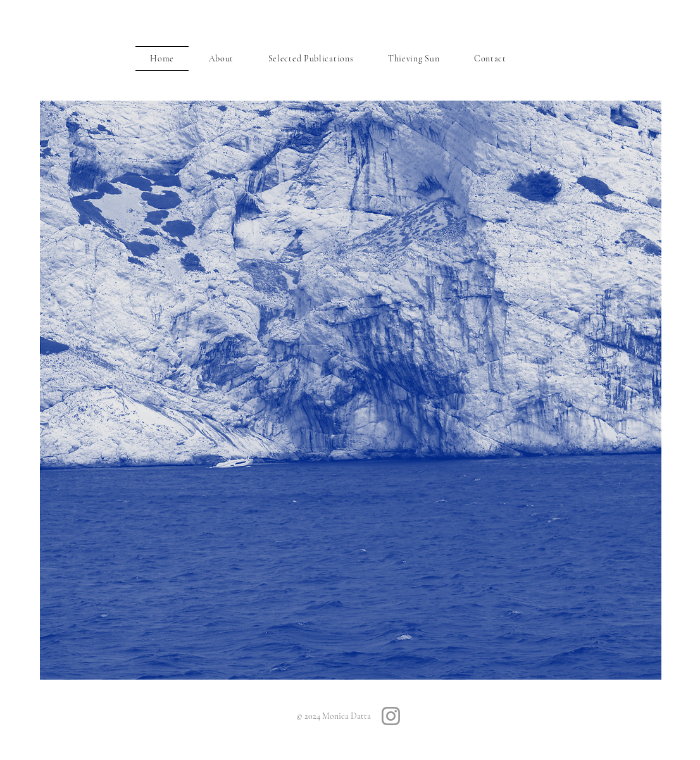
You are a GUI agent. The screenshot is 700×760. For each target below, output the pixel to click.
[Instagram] (391, 716)
